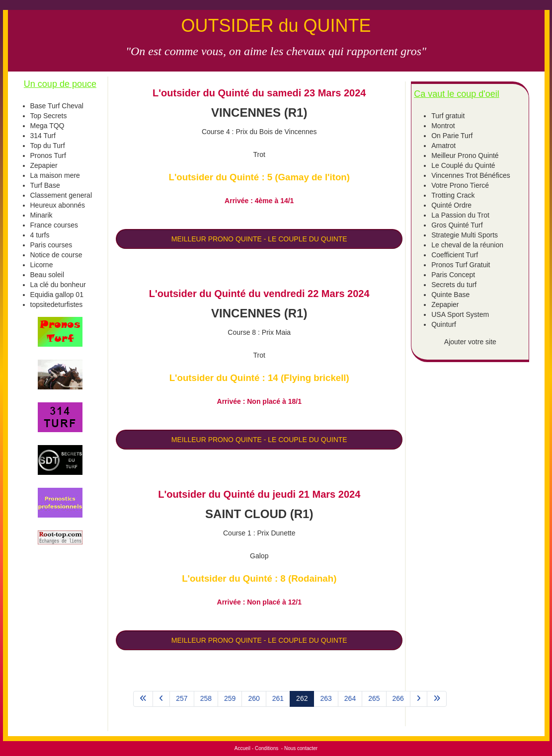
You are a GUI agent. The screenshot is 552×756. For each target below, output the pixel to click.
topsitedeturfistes (57, 304)
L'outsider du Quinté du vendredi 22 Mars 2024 (259, 294)
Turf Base (45, 185)
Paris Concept (453, 275)
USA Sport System (460, 314)
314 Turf (43, 136)
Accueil (242, 748)
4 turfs (40, 235)
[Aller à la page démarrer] (143, 699)
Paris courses (51, 245)
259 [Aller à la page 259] (230, 698)
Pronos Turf (48, 155)
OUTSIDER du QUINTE (276, 26)
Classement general (61, 195)
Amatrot (443, 146)
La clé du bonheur (58, 285)
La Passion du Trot (460, 215)
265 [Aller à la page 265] (374, 698)
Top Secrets (49, 116)
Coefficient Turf (455, 255)
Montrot (443, 126)
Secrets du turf (454, 285)
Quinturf (444, 324)
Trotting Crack (453, 195)
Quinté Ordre (451, 205)
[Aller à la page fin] (437, 699)
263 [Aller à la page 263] (326, 698)
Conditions (267, 748)
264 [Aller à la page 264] (350, 698)
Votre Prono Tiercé (460, 185)
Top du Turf (48, 146)
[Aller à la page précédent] (161, 699)
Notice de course (56, 255)
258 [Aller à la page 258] (206, 698)
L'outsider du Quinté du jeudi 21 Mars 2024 (259, 494)
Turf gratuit (448, 116)
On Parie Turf (452, 136)
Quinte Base (450, 295)
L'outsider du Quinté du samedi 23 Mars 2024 (259, 93)
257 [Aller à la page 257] (182, 698)
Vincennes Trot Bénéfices (471, 175)
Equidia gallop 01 (57, 295)
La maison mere (55, 175)
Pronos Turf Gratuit (461, 265)
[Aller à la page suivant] (419, 699)
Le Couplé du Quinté (463, 165)
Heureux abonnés (58, 205)
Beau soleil (47, 275)
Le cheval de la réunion (467, 245)
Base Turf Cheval (57, 106)
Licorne (42, 265)
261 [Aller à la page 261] (278, 698)
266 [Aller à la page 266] (398, 698)
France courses (54, 225)
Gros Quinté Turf (457, 225)
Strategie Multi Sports (465, 235)
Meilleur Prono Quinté (465, 155)
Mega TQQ (47, 126)
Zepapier (44, 165)
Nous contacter (301, 748)
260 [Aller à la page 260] (254, 698)
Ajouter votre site (470, 342)
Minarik (41, 215)
